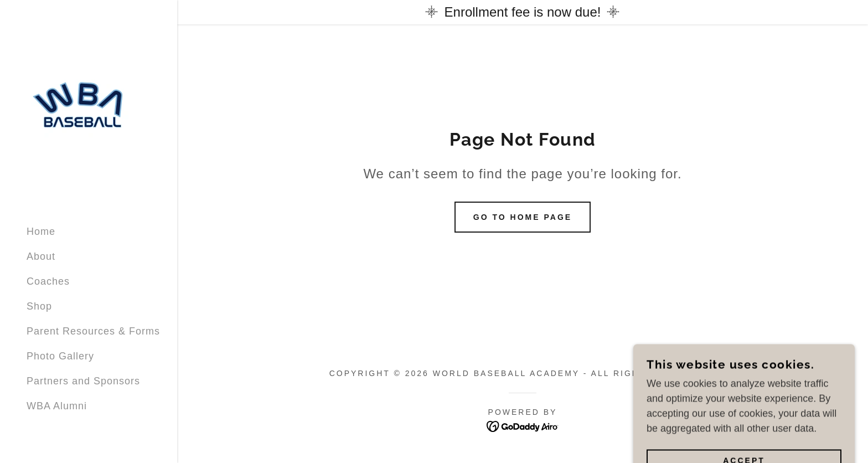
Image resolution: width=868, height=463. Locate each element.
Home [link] (41, 231)
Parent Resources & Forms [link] (93, 331)
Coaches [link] (48, 281)
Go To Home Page (523, 217)
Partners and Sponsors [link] (83, 381)
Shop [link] (39, 306)
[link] (82, 108)
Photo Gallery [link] (60, 356)
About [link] (41, 256)
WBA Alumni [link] (57, 406)
